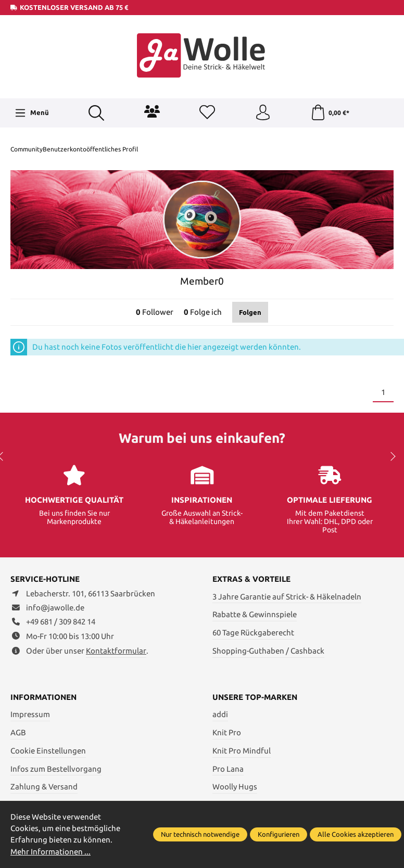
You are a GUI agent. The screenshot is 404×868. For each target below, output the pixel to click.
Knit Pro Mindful (242, 751)
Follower (155, 312)
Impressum (30, 714)
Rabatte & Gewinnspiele (255, 614)
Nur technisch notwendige (200, 834)
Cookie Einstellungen (48, 751)
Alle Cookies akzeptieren (356, 834)
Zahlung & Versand (44, 787)
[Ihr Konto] (263, 113)
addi (220, 714)
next (391, 456)
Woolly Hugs (235, 787)
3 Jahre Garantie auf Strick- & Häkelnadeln (287, 597)
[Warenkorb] (330, 113)
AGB (18, 732)
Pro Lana (228, 769)
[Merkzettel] (207, 113)
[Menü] (32, 113)
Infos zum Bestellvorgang (56, 769)
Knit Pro (227, 732)
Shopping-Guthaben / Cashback (268, 651)
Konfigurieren (279, 834)
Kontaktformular (116, 651)
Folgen (250, 312)
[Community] (152, 111)
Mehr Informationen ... (51, 852)
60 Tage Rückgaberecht (253, 633)
